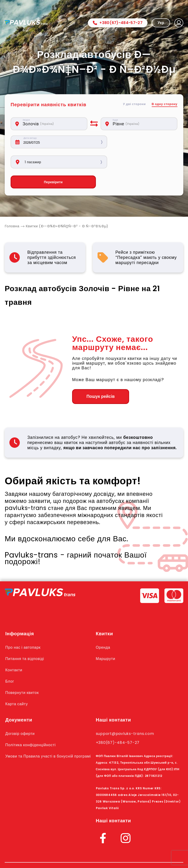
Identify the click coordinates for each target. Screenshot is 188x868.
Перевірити (49, 162)
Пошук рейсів (98, 377)
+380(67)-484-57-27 (118, 23)
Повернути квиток (23, 673)
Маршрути (106, 639)
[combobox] (52, 124)
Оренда (104, 628)
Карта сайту (18, 684)
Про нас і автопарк (24, 628)
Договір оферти (21, 714)
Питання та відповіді (26, 639)
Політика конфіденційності (32, 725)
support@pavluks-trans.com (127, 714)
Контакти (14, 650)
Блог (10, 661)
